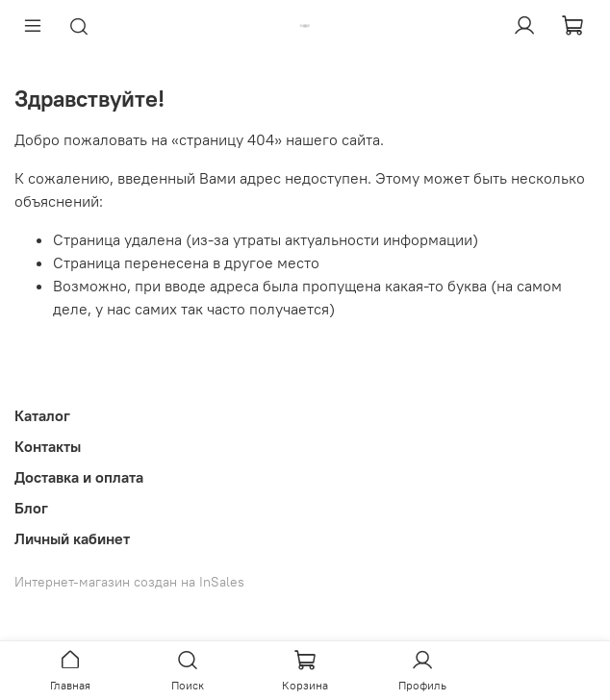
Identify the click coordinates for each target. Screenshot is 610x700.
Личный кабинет (72, 538)
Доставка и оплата (79, 477)
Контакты (48, 446)
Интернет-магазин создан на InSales (129, 582)
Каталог (42, 415)
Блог (31, 508)
